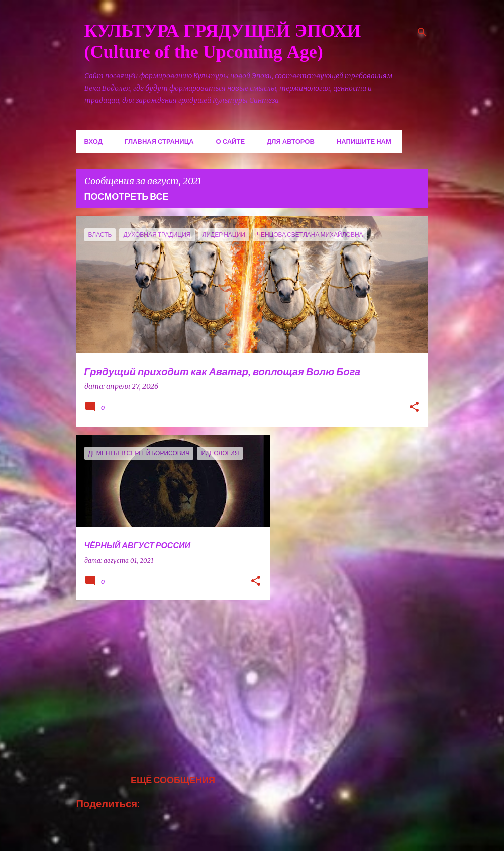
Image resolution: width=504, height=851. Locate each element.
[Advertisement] (169, 678)
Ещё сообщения (173, 780)
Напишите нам (364, 141)
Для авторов (291, 141)
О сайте (231, 141)
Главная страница (159, 141)
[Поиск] (422, 32)
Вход (93, 141)
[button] (414, 408)
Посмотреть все (127, 196)
